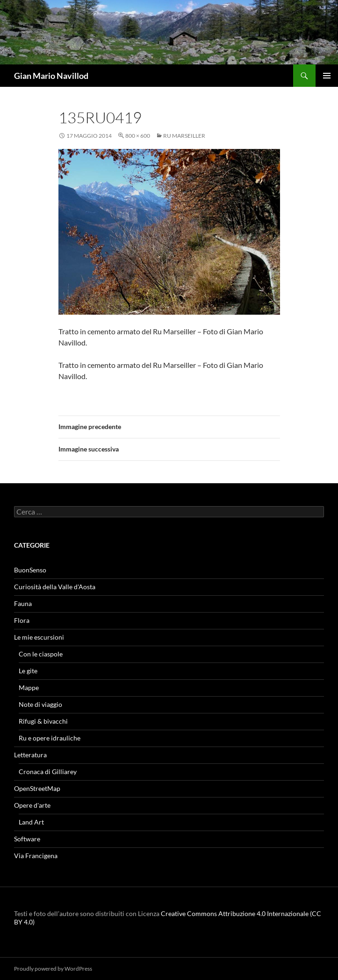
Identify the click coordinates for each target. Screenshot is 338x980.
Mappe (29, 687)
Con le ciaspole (41, 654)
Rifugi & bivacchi (43, 721)
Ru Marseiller (184, 136)
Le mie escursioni (39, 637)
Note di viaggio (40, 704)
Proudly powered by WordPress (53, 969)
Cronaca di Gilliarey (48, 772)
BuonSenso (30, 570)
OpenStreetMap (37, 788)
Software (27, 839)
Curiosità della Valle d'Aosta (55, 587)
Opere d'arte (32, 805)
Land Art (31, 822)
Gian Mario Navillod (51, 76)
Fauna (23, 603)
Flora (22, 620)
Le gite (28, 671)
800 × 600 (138, 136)
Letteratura (30, 755)
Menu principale (327, 76)
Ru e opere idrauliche (50, 738)
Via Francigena (36, 856)
